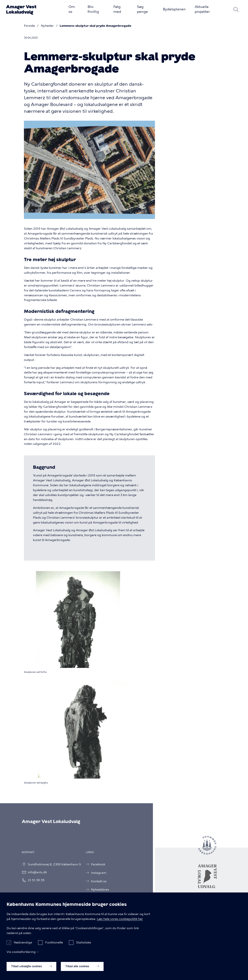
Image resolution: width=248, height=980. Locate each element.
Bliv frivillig (93, 9)
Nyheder (47, 26)
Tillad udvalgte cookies (31, 972)
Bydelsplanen (174, 9)
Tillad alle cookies (82, 972)
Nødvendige (23, 948)
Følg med (117, 9)
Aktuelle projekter (202, 9)
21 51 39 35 (32, 880)
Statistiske (84, 948)
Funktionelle (54, 948)
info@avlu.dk (33, 872)
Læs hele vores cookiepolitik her (120, 924)
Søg (236, 9)
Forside (29, 26)
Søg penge (142, 9)
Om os (72, 9)
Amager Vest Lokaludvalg (21, 9)
